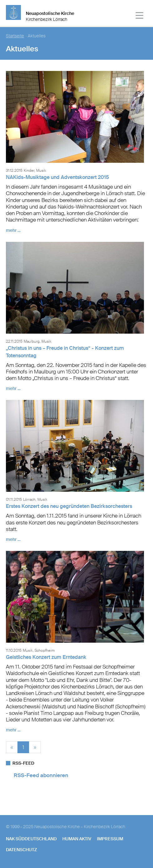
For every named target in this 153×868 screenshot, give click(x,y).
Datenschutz (22, 850)
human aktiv (77, 839)
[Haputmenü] (140, 16)
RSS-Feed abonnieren (41, 775)
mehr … (13, 230)
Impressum (110, 839)
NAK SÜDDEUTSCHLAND (31, 839)
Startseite (15, 36)
